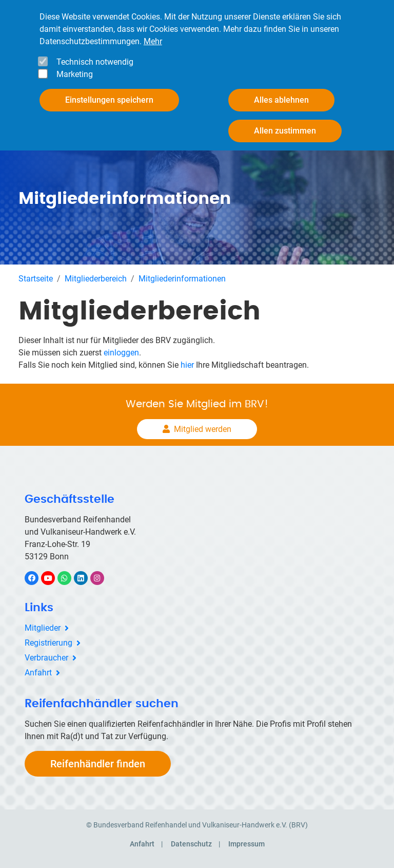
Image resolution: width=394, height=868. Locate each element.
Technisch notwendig (95, 62)
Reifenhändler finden (98, 764)
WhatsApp (70, 578)
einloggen (121, 353)
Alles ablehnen (281, 100)
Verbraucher (46, 658)
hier (187, 365)
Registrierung (48, 643)
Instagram (102, 578)
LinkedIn (86, 578)
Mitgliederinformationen (182, 279)
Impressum (247, 844)
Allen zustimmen (285, 131)
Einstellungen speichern (109, 100)
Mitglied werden (203, 429)
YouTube (54, 578)
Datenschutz (191, 844)
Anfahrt (38, 673)
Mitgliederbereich (96, 279)
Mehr (153, 41)
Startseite (36, 279)
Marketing (75, 74)
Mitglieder (43, 628)
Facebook (37, 578)
